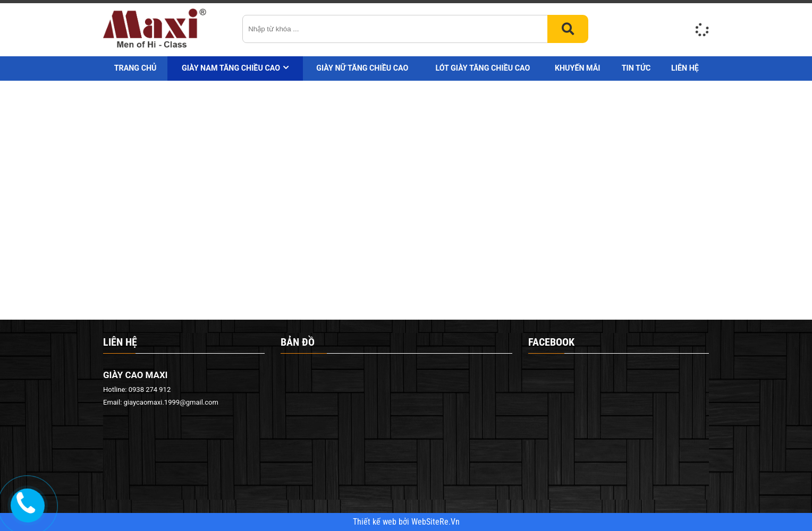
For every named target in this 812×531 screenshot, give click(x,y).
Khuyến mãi (578, 68)
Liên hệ (685, 68)
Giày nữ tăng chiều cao (362, 68)
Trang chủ (136, 68)
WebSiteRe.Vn (435, 522)
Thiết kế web (376, 522)
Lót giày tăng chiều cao (483, 68)
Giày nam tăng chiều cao (231, 68)
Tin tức (636, 68)
